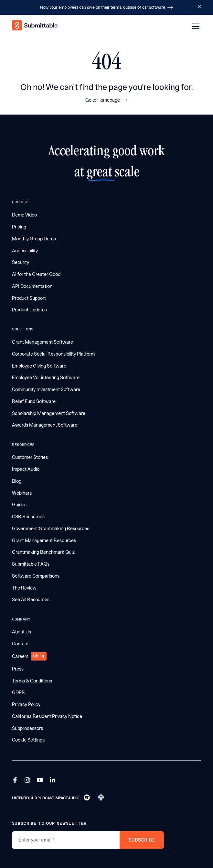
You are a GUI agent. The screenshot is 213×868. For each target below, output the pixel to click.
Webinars (22, 493)
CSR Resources (28, 517)
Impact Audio (26, 469)
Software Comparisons (36, 576)
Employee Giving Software (39, 366)
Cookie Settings (28, 740)
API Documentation (32, 286)
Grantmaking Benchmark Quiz (43, 552)
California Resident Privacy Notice (47, 716)
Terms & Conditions (32, 681)
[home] (35, 26)
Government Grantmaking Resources (51, 529)
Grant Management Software (43, 342)
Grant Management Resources (44, 540)
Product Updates (29, 310)
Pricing (19, 227)
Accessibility (25, 251)
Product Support (29, 298)
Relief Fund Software (34, 401)
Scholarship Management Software (49, 413)
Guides (19, 505)
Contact (20, 644)
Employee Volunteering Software (46, 378)
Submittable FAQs (31, 564)
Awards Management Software (45, 425)
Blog (17, 481)
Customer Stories (30, 457)
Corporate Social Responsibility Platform (53, 354)
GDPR (18, 692)
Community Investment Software (46, 389)
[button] (195, 26)
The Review (24, 588)
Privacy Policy (26, 704)
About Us (21, 632)
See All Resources (31, 600)
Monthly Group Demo (34, 239)
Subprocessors (27, 728)
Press (18, 669)
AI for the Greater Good (36, 274)
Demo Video (24, 215)
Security (21, 262)
